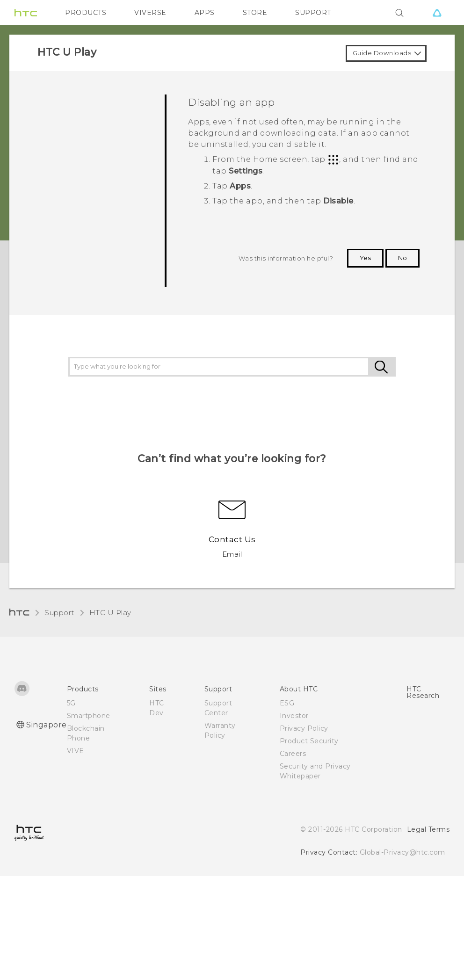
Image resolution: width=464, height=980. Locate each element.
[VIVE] (437, 13)
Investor (294, 716)
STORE (255, 13)
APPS (205, 13)
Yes (365, 258)
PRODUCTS (86, 13)
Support (59, 613)
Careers (293, 754)
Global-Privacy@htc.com (402, 852)
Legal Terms (428, 829)
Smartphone (89, 716)
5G (71, 703)
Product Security (309, 741)
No (402, 258)
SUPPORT (313, 13)
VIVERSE (150, 13)
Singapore (47, 725)
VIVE (76, 751)
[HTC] (26, 13)
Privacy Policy (304, 728)
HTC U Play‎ (110, 613)
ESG (287, 703)
